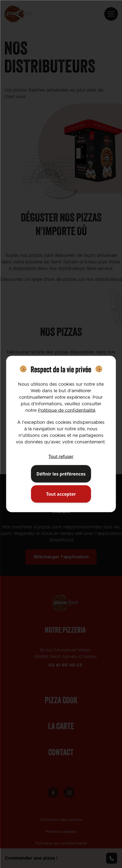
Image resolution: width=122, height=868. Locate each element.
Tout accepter (61, 494)
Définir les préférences (61, 474)
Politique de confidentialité (67, 410)
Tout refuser (61, 456)
